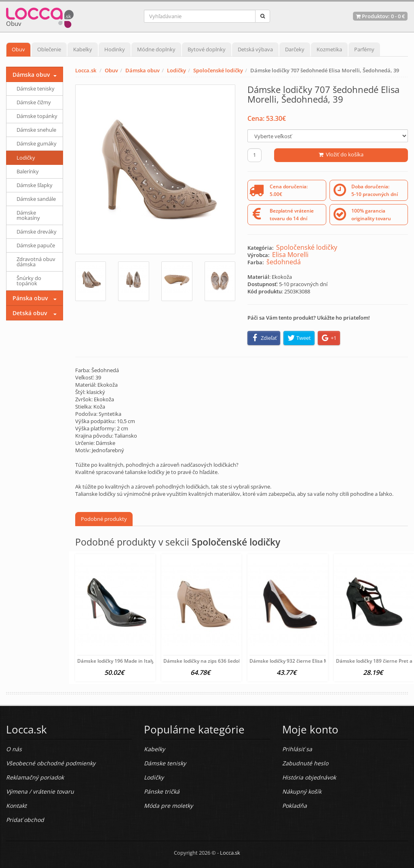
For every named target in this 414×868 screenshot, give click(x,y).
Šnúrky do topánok (29, 281)
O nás (14, 749)
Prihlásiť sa (297, 749)
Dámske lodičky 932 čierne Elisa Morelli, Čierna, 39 (307, 661)
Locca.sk (86, 70)
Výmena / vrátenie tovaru (40, 791)
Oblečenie (49, 49)
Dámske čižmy (34, 102)
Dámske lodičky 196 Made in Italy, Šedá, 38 (127, 661)
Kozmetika (329, 49)
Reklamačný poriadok (35, 777)
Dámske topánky (37, 116)
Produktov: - (380, 16)
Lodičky (176, 70)
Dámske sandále (36, 199)
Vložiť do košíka (341, 154)
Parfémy (364, 49)
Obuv (18, 49)
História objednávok (309, 777)
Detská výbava (255, 49)
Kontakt (16, 806)
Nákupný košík (302, 791)
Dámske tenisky (36, 88)
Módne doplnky (156, 49)
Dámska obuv (143, 70)
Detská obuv (30, 313)
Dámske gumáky (37, 143)
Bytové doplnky (207, 49)
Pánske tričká (162, 791)
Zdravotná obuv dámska (36, 262)
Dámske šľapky (35, 185)
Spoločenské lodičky (218, 70)
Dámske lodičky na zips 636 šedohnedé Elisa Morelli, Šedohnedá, (238, 661)
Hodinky (115, 49)
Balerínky (28, 171)
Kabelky (83, 49)
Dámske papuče (36, 245)
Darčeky (295, 49)
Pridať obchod (25, 820)
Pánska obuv (30, 298)
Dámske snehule (36, 130)
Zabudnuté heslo (305, 763)
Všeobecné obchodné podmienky (51, 763)
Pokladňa (295, 806)
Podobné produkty (104, 519)
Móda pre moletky (168, 806)
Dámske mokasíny (28, 215)
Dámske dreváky (37, 232)
